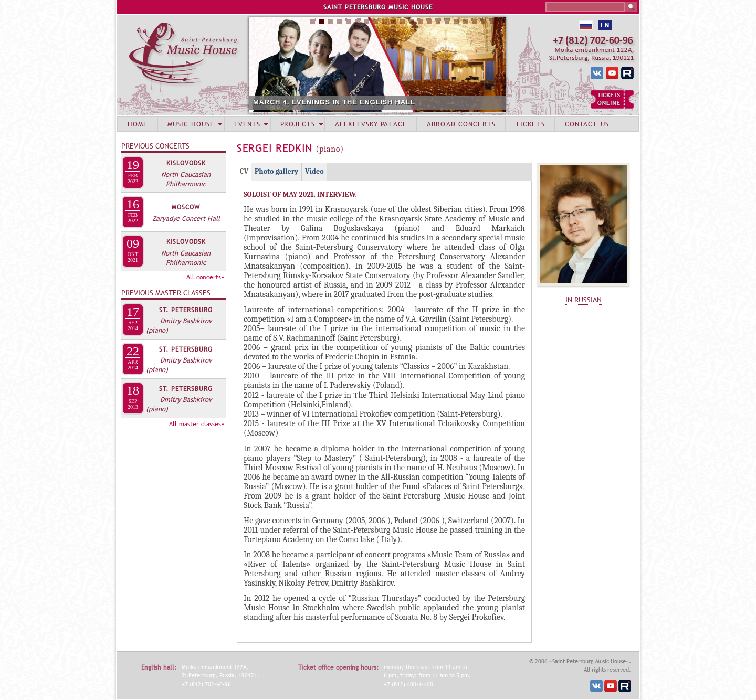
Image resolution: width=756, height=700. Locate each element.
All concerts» (205, 277)
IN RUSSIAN (584, 300)
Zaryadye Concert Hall (186, 218)
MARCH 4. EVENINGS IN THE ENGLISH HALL (418, 102)
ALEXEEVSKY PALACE (371, 124)
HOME (138, 124)
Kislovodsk (186, 163)
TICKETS (530, 124)
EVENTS (247, 124)
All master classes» (197, 424)
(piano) (157, 330)
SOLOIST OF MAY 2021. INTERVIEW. (300, 194)
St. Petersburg (186, 310)
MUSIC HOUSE (191, 124)
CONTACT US (587, 124)
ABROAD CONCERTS (461, 124)
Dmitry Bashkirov (186, 321)
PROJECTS (298, 124)
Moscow (186, 207)
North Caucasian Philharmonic (186, 179)
